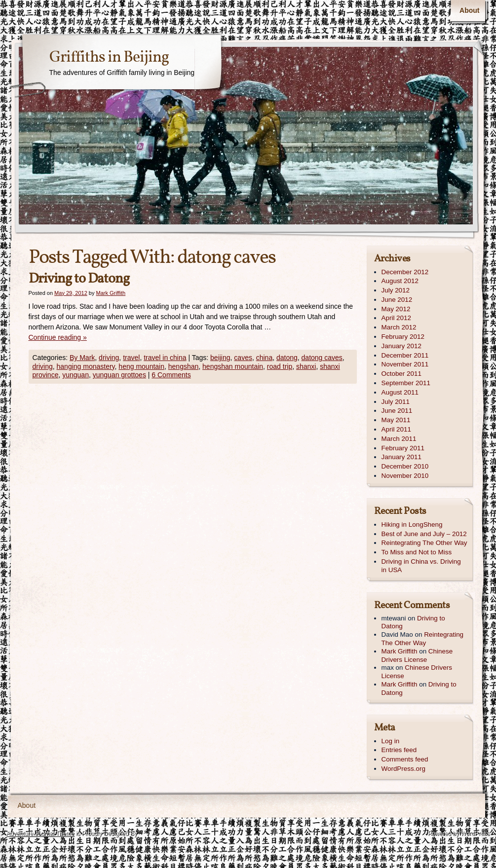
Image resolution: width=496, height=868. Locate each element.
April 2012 (397, 318)
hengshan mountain (233, 366)
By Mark (82, 358)
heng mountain (141, 366)
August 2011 (400, 392)
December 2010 (405, 466)
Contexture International (40, 848)
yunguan (76, 375)
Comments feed (405, 759)
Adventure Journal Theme (40, 833)
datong (287, 358)
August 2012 (400, 281)
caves (243, 358)
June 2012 (397, 300)
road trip (280, 366)
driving (109, 358)
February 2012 (403, 337)
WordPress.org (403, 769)
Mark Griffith (111, 293)
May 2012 (396, 309)
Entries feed (399, 750)
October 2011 (401, 374)
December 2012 (405, 272)
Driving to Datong (79, 279)
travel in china (165, 358)
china (264, 358)
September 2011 (406, 383)
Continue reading (58, 337)
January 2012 (401, 346)
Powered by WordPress (459, 833)
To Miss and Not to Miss (417, 552)
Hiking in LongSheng (412, 524)
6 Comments (171, 375)
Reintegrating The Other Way (424, 543)
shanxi (306, 366)
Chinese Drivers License (417, 655)
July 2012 (396, 290)
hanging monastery (86, 366)
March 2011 (399, 439)
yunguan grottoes (119, 375)
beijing (220, 358)
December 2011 (405, 355)
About (469, 10)
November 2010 (405, 476)
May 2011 (396, 420)
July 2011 (396, 402)
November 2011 (405, 364)
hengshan (184, 366)
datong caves (322, 358)
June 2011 (397, 411)
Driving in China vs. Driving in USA (421, 566)
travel (131, 358)
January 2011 (401, 457)
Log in (391, 741)
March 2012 (399, 327)
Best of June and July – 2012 (424, 534)
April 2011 (397, 429)
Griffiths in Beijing (109, 58)
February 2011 (403, 448)
